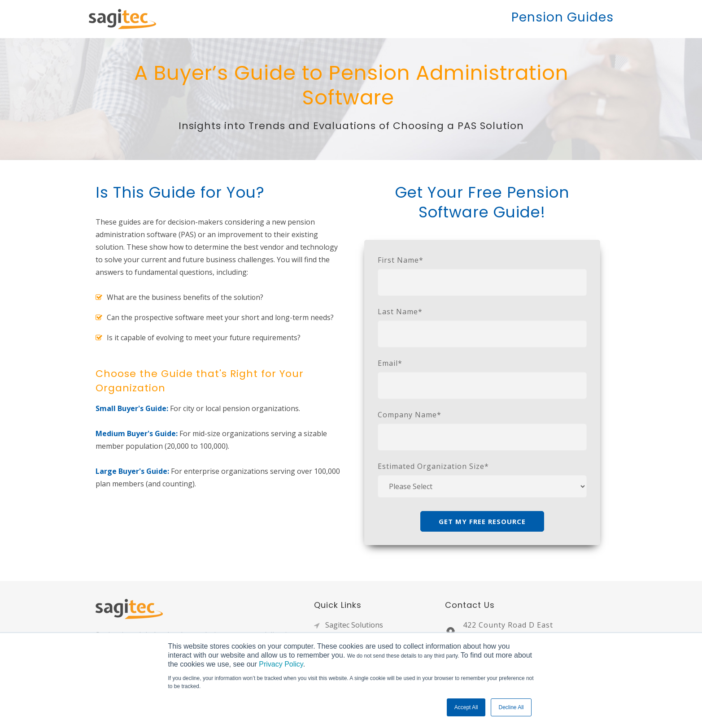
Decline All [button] (511, 707)
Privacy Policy (281, 664)
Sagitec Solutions (354, 625)
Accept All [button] (466, 707)
